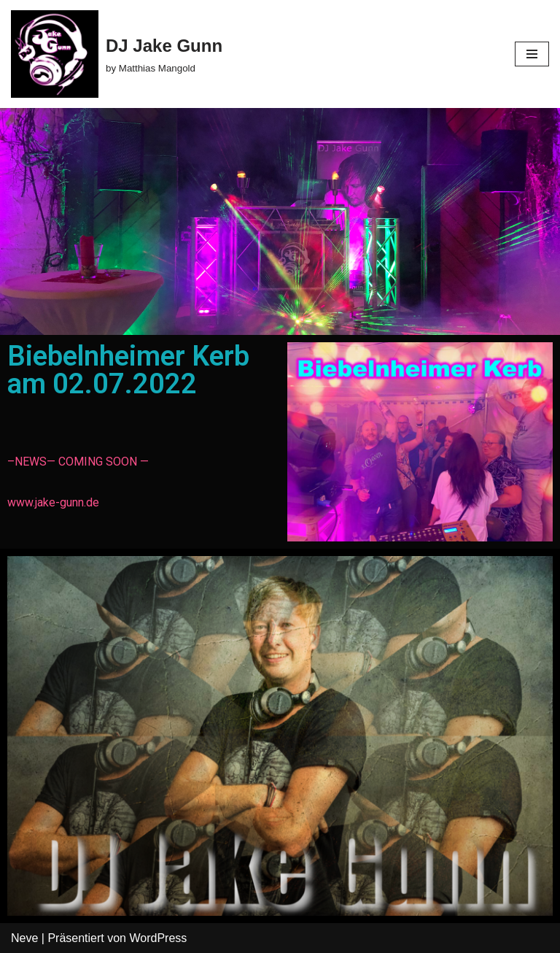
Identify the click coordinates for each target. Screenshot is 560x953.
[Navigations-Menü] (532, 54)
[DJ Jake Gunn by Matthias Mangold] (117, 54)
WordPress (158, 938)
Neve (24, 938)
